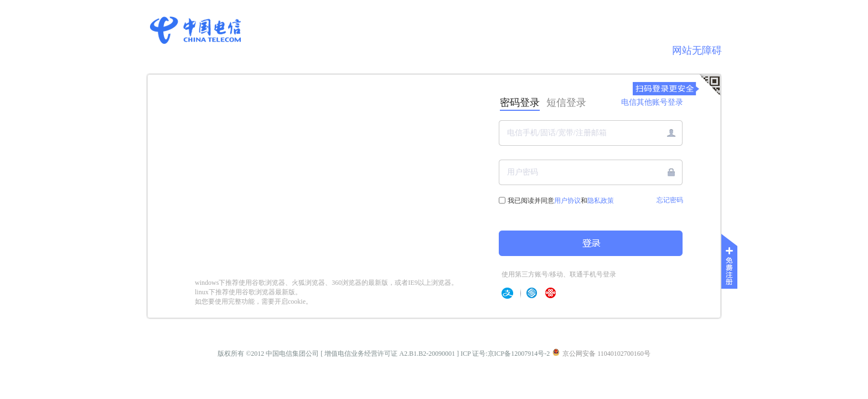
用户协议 (567, 201)
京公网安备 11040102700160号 (601, 353)
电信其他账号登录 (652, 102)
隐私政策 (601, 201)
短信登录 (566, 103)
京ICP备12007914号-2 (519, 354)
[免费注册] (730, 264)
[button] (671, 172)
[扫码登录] (710, 85)
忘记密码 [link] (670, 200)
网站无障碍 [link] (697, 50)
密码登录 (520, 103)
